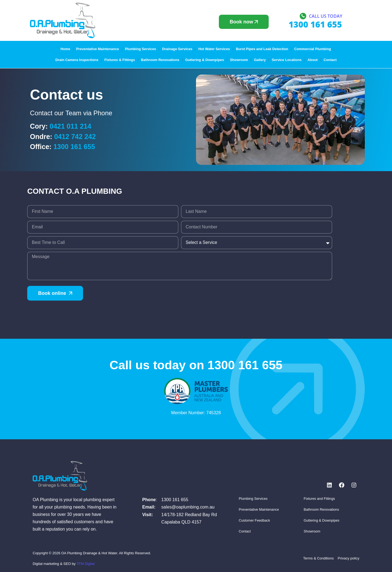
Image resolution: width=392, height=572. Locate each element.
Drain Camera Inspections (77, 60)
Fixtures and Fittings (319, 499)
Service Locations (287, 60)
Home (65, 49)
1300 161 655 (74, 147)
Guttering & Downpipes (205, 60)
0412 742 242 (75, 137)
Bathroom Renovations (160, 60)
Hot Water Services (214, 49)
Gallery (260, 60)
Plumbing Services (141, 49)
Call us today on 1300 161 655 (196, 365)
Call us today (326, 16)
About (313, 60)
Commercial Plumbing (313, 49)
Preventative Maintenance (98, 49)
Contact (330, 60)
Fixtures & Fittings (120, 60)
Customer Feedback (254, 520)
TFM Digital (85, 564)
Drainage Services (177, 49)
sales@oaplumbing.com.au (188, 507)
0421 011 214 (70, 126)
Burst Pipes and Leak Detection (262, 49)
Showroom (239, 60)
